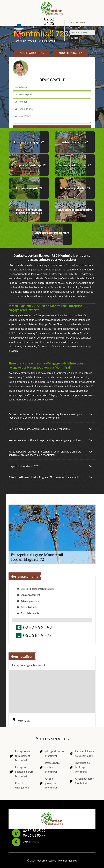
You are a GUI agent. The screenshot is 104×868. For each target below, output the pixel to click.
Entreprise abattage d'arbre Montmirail (21, 772)
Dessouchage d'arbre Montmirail (49, 767)
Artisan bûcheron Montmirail (82, 781)
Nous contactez (70, 53)
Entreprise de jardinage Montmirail (80, 767)
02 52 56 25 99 (49, 23)
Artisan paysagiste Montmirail (48, 783)
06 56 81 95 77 (49, 38)
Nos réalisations (32, 53)
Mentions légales (67, 861)
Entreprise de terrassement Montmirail (20, 756)
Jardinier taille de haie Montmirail (82, 754)
